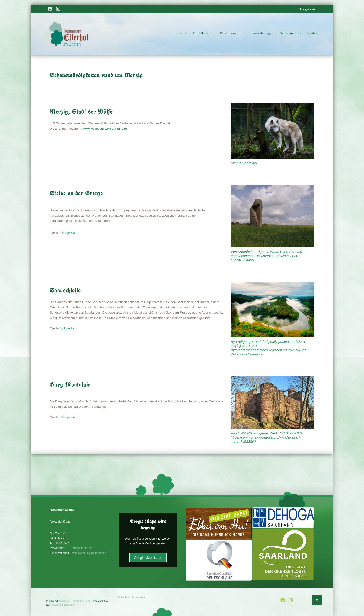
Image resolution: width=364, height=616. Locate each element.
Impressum (138, 597)
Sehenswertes (291, 33)
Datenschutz (123, 597)
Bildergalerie (306, 9)
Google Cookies (145, 543)
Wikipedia (68, 233)
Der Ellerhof (202, 33)
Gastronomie (229, 33)
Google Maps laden (148, 558)
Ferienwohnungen (261, 33)
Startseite (180, 33)
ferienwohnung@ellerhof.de (89, 553)
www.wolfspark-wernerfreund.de (105, 129)
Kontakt (313, 33)
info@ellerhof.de (82, 548)
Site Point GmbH (83, 601)
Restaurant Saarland (62, 605)
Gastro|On (65, 601)
